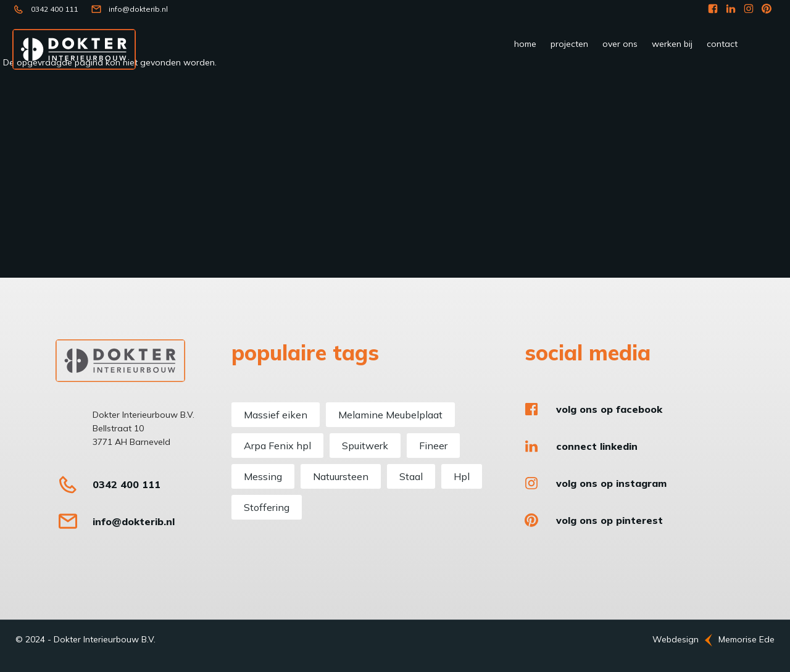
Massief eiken (276, 415)
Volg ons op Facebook (609, 409)
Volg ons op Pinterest (609, 520)
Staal (411, 476)
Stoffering (267, 507)
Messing (263, 476)
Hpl (462, 476)
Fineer (433, 446)
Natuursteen (341, 476)
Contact (722, 44)
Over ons (620, 44)
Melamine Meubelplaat (390, 415)
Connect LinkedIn (597, 446)
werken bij (672, 44)
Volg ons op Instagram (611, 483)
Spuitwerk (365, 446)
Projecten (569, 44)
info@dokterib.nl (138, 9)
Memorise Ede (746, 639)
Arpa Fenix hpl (277, 446)
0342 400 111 (54, 9)
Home (525, 44)
